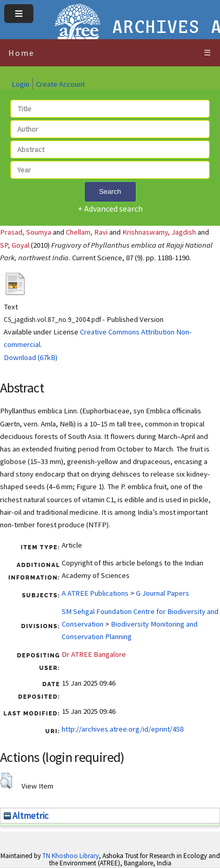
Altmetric (26, 816)
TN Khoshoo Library (71, 856)
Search (110, 192)
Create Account (60, 84)
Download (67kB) (31, 357)
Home (21, 53)
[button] (6, 781)
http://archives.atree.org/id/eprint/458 (123, 729)
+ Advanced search (110, 209)
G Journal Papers (163, 593)
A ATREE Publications (95, 593)
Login (20, 84)
